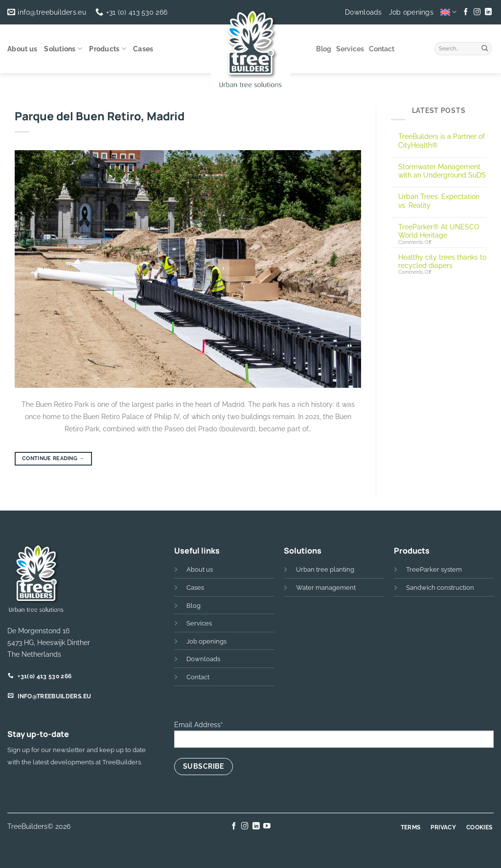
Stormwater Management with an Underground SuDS (442, 171)
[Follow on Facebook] (466, 12)
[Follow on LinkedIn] (488, 12)
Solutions (63, 49)
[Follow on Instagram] (477, 12)
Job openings (411, 12)
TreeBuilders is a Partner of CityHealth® (442, 140)
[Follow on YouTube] (267, 826)
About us (22, 49)
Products (108, 49)
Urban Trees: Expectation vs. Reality (439, 200)
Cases (143, 49)
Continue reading (53, 458)
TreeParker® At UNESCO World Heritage (439, 231)
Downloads (364, 12)
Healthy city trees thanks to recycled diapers (442, 261)
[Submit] (485, 47)
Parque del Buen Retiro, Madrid (100, 116)
